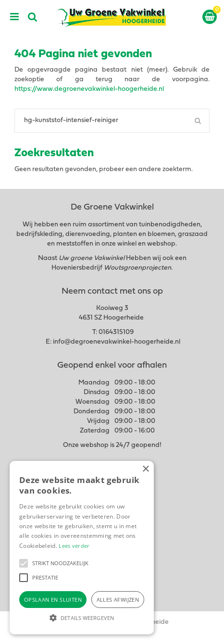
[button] (24, 563)
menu (14, 17)
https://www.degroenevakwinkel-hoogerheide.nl (89, 89)
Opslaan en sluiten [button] (53, 600)
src (33, 17)
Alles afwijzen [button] (118, 600)
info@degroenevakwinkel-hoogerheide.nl (117, 342)
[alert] (82, 548)
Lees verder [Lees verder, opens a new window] (74, 546)
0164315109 (116, 332)
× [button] (145, 469)
